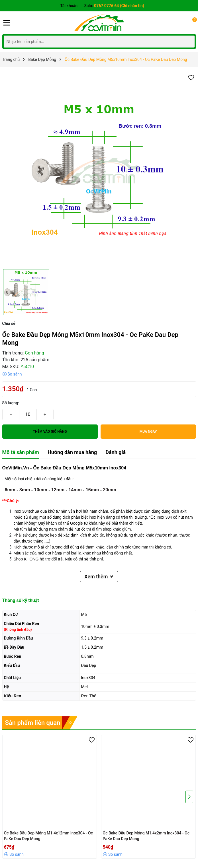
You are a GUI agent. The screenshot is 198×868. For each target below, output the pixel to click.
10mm (41, 490)
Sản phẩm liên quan (33, 723)
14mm (75, 490)
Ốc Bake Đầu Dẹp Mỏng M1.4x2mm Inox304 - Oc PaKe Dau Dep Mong (146, 836)
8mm (25, 490)
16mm (92, 490)
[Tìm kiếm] (189, 41)
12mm (58, 490)
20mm (109, 490)
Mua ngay (148, 432)
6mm (10, 490)
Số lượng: (11, 403)
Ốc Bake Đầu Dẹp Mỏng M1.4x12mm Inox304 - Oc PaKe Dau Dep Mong (49, 836)
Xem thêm (99, 577)
